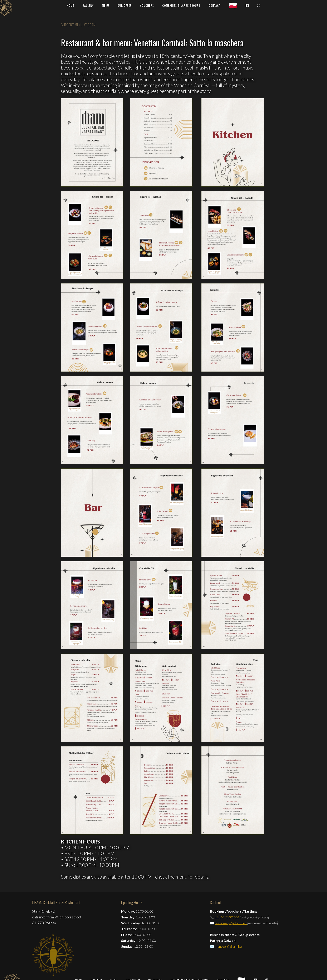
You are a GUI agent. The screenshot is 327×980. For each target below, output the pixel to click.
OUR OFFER (125, 5)
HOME (70, 5)
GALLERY (88, 5)
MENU (106, 5)
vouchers (147, 5)
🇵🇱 (233, 5)
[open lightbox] (92, 142)
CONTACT (215, 5)
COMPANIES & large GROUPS (181, 5)
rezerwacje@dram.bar (231, 923)
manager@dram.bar (229, 946)
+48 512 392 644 (227, 917)
